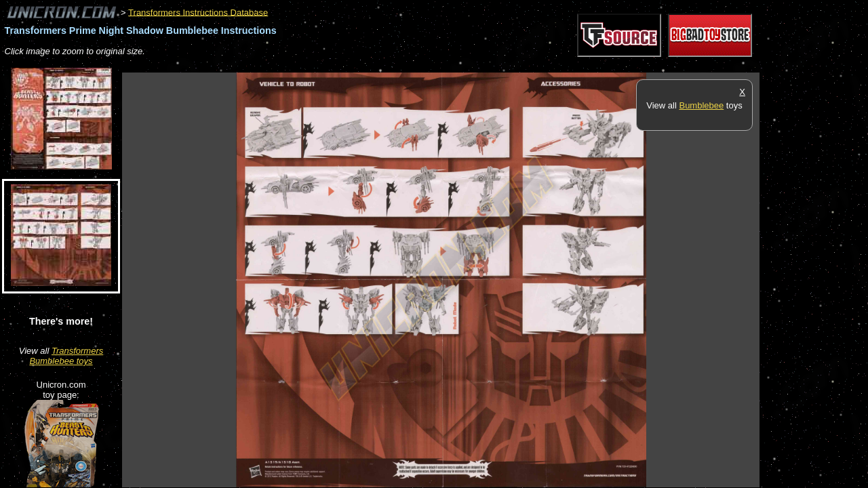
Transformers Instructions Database (198, 12)
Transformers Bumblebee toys (66, 356)
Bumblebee (701, 105)
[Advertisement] (369, 65)
